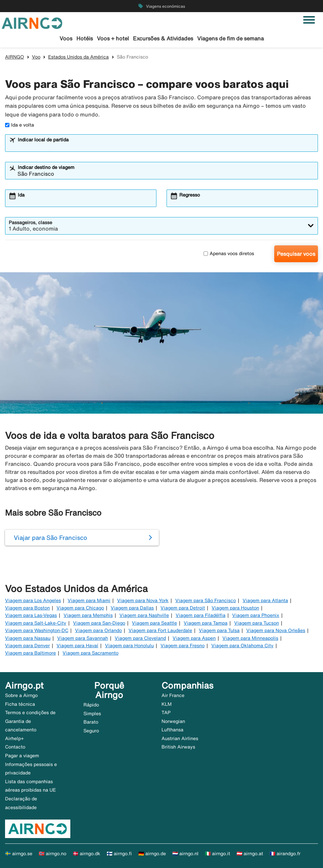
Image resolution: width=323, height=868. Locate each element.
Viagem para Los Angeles (33, 600)
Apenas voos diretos (229, 253)
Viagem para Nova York (143, 600)
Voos (66, 38)
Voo (36, 57)
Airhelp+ (14, 738)
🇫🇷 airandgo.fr (285, 854)
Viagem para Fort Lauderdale (160, 630)
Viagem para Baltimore (30, 653)
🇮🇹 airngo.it (218, 854)
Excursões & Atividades (163, 38)
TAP (166, 713)
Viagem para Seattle (154, 623)
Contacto (15, 747)
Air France (173, 695)
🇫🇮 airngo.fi (119, 854)
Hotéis (85, 38)
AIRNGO (14, 57)
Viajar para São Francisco (50, 537)
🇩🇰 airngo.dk (86, 854)
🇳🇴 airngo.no (52, 854)
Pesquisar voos (296, 254)
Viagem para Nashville (144, 615)
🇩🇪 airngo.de (152, 854)
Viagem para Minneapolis (250, 638)
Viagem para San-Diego (99, 623)
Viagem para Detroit (183, 608)
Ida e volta (20, 125)
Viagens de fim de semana (230, 38)
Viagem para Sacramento (91, 653)
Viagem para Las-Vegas (31, 615)
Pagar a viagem (22, 756)
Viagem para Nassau (28, 638)
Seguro (91, 731)
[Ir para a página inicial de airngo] (32, 23)
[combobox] (166, 146)
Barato (91, 722)
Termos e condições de (30, 713)
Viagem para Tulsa (219, 630)
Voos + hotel (113, 38)
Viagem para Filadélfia (201, 615)
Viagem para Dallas (132, 608)
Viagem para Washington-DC (37, 630)
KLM (167, 704)
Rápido (91, 705)
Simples (92, 714)
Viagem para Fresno (183, 646)
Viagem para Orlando (98, 630)
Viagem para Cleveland (140, 638)
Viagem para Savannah (83, 638)
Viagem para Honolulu (129, 646)
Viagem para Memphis (88, 615)
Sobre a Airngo (21, 695)
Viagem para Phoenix (256, 615)
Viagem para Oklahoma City (242, 646)
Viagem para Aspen (194, 638)
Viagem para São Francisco (206, 600)
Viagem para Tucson (257, 623)
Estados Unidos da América (78, 57)
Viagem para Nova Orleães (276, 630)
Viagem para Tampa (206, 623)
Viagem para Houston (235, 608)
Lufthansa (172, 730)
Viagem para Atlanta (265, 600)
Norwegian (173, 721)
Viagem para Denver (27, 646)
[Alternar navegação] (309, 20)
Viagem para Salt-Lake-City (36, 623)
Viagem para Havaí (77, 646)
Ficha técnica (20, 704)
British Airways (178, 747)
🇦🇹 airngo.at (250, 854)
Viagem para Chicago (80, 608)
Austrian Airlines (180, 738)
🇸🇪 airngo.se (19, 854)
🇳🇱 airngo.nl (185, 854)
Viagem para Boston (27, 608)
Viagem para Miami (89, 600)
